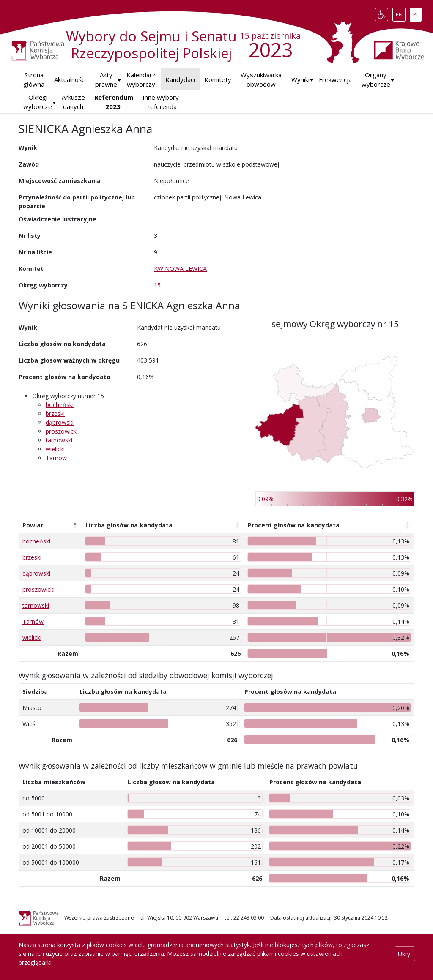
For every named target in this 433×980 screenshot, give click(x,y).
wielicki (55, 449)
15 (157, 285)
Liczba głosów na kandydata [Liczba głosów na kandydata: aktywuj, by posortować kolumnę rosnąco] (129, 525)
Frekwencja (335, 79)
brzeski (55, 414)
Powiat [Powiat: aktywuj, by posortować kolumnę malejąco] (33, 525)
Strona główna (34, 80)
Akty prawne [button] (106, 80)
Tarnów (56, 458)
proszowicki (62, 431)
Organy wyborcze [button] (376, 80)
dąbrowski (60, 422)
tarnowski (59, 440)
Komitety (218, 79)
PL (417, 13)
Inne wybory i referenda (161, 102)
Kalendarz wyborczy (141, 80)
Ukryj (405, 954)
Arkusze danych (73, 102)
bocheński (60, 405)
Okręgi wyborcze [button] (38, 102)
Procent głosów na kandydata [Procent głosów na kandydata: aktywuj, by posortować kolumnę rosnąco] (294, 525)
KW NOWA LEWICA (180, 269)
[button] (300, 80)
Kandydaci (180, 79)
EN (401, 13)
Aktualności (70, 79)
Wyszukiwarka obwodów (261, 80)
